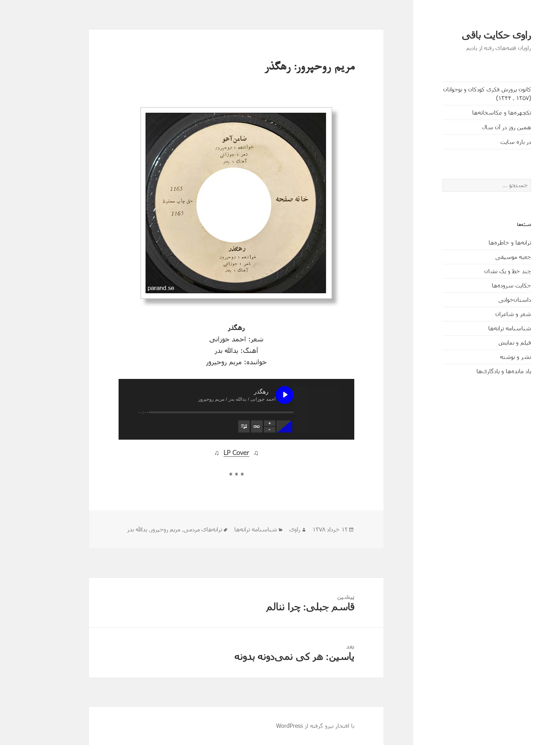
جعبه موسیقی (483, 257)
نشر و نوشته (486, 357)
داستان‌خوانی (485, 299)
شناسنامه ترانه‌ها (480, 328)
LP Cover (206, 452)
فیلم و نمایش (485, 342)
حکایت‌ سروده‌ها (481, 285)
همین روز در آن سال (477, 127)
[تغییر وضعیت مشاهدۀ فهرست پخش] (214, 426)
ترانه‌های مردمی (173, 529)
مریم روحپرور (135, 529)
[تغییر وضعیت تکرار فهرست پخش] (227, 426)
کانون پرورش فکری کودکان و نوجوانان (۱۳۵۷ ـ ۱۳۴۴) (457, 93)
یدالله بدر (107, 529)
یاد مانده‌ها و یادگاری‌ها (474, 371)
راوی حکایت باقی (466, 35)
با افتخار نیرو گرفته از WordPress (285, 726)
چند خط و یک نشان (478, 271)
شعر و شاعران (483, 314)
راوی (265, 529)
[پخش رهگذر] (255, 395)
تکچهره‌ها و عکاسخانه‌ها (472, 112)
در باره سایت (486, 142)
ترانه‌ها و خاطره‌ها (480, 242)
